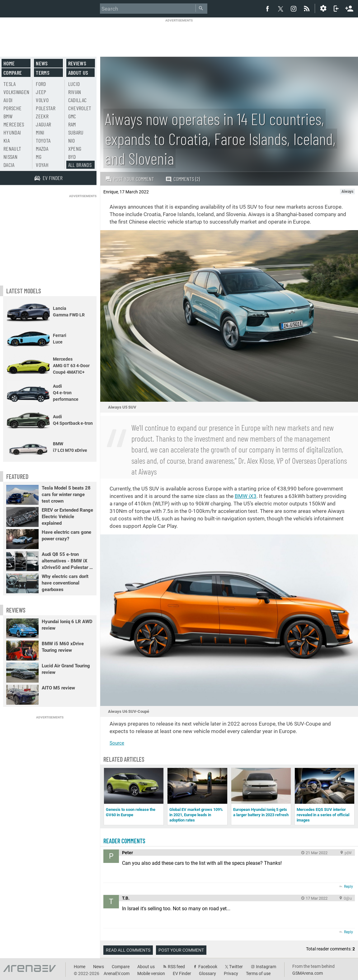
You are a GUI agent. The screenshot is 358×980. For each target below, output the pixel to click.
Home (9, 63)
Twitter (236, 967)
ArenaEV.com (117, 973)
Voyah (42, 165)
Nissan (10, 157)
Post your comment (130, 179)
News (42, 63)
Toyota (43, 140)
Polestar (46, 108)
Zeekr (42, 116)
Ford (41, 84)
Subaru (76, 132)
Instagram (266, 967)
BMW (8, 116)
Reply (349, 887)
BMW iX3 (246, 496)
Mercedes (14, 124)
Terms (43, 73)
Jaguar (43, 124)
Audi (8, 100)
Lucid (74, 84)
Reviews (77, 63)
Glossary (207, 973)
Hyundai (12, 132)
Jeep (41, 92)
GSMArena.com (308, 973)
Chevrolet (80, 108)
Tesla (10, 84)
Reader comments (124, 841)
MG (39, 157)
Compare (13, 73)
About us (78, 73)
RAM (72, 124)
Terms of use (258, 973)
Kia (7, 140)
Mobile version (151, 973)
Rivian (75, 92)
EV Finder (182, 973)
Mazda (42, 149)
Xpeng (75, 149)
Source (117, 743)
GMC (72, 116)
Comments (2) (183, 179)
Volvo (42, 100)
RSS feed (176, 967)
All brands (80, 165)
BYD (72, 157)
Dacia (9, 165)
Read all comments (128, 950)
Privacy (231, 973)
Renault (12, 149)
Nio (72, 140)
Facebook (208, 967)
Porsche (12, 108)
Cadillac (78, 100)
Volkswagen (16, 92)
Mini (40, 132)
